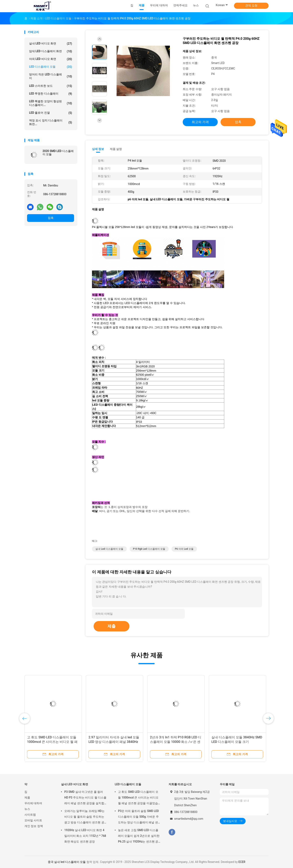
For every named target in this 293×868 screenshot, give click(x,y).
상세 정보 (98, 149)
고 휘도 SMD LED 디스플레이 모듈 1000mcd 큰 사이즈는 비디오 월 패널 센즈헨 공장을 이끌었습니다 (52, 742)
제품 (27, 798)
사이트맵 (30, 815)
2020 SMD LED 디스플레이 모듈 (58, 153)
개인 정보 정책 (34, 826)
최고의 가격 (200, 122)
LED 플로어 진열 (51, 113)
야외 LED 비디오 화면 (51, 59)
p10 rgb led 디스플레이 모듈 (149, 549)
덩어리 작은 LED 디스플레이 (51, 76)
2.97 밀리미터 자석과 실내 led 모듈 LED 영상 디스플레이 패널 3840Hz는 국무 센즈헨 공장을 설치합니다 (114, 742)
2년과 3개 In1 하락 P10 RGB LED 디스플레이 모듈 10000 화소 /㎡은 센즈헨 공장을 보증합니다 (176, 742)
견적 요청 (251, 6)
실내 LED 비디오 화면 (51, 44)
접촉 (51, 218)
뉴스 (27, 809)
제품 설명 (116, 149)
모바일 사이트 (33, 820)
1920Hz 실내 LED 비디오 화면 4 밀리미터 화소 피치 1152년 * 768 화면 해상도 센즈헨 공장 (85, 836)
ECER (242, 862)
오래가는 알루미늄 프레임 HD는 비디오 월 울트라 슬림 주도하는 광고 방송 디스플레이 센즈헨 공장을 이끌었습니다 (84, 817)
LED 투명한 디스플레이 (51, 94)
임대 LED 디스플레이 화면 (51, 51)
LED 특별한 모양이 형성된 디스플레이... (51, 103)
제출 (112, 626)
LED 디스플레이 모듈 (51, 67)
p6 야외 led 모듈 (184, 549)
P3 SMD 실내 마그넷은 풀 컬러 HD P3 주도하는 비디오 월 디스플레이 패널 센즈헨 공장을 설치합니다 (85, 798)
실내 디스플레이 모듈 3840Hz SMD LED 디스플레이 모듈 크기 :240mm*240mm (237, 742)
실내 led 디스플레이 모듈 (109, 549)
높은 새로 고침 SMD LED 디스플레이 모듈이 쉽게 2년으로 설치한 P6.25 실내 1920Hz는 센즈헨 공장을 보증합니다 (139, 836)
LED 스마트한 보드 (51, 86)
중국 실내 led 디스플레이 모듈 (67, 862)
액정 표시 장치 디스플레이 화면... (51, 122)
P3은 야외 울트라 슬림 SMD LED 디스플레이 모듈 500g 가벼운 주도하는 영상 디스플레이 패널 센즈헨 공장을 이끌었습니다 (138, 817)
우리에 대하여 (33, 803)
